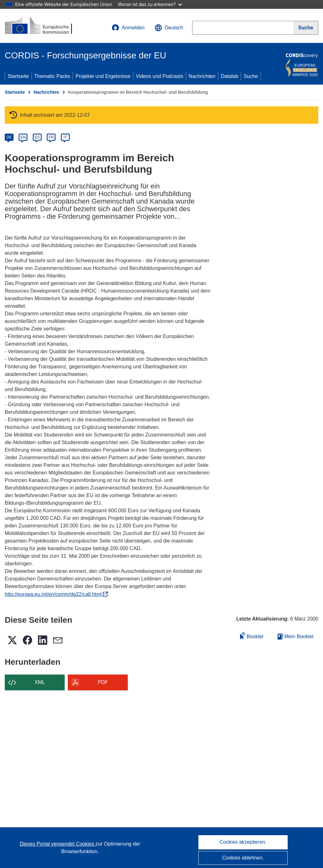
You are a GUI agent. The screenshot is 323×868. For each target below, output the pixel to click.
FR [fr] (51, 137)
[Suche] (306, 28)
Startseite (18, 76)
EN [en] (23, 137)
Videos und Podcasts (160, 76)
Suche (251, 76)
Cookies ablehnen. (243, 858)
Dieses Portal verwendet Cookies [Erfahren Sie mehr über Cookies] (58, 844)
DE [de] (9, 137)
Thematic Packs (52, 76)
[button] (169, 28)
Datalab (229, 76)
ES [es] (37, 137)
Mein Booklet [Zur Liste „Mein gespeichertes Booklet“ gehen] (296, 636)
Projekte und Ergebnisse (103, 76)
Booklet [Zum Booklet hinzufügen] (252, 636)
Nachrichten (202, 76)
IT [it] (65, 137)
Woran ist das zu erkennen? (150, 4)
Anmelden (128, 28)
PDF (103, 682)
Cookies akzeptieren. (243, 842)
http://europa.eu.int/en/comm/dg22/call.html (56, 594)
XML (40, 682)
